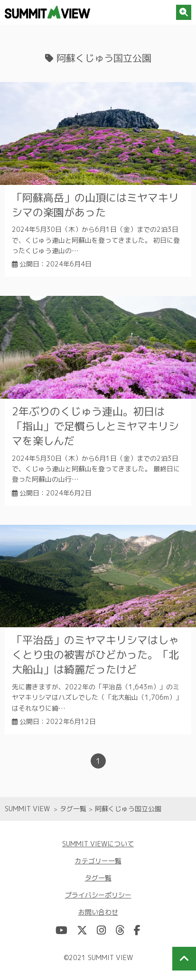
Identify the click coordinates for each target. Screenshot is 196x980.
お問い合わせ (98, 912)
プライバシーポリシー (98, 895)
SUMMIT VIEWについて (98, 844)
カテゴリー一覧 (98, 861)
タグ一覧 (98, 878)
